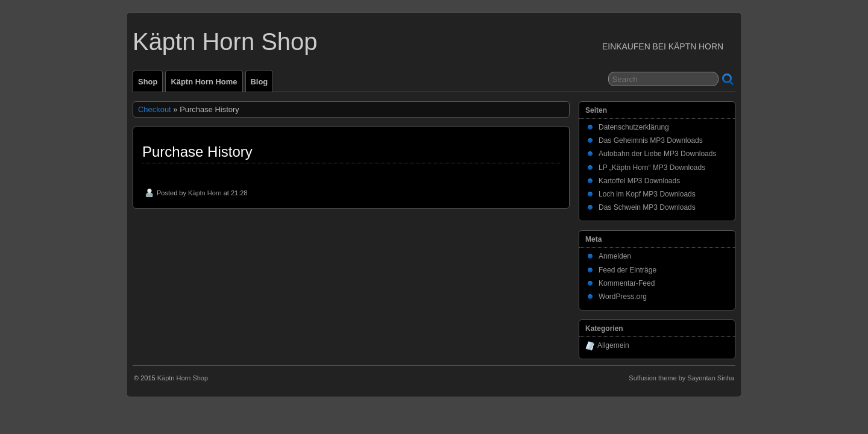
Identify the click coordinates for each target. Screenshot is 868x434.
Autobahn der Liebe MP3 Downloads (657, 154)
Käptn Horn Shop (225, 42)
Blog (259, 82)
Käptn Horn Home (204, 82)
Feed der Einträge (627, 270)
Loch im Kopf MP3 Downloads (647, 194)
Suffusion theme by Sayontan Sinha (681, 378)
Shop (148, 82)
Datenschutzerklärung (634, 127)
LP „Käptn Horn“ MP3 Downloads (652, 168)
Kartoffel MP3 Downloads (639, 181)
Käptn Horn (205, 193)
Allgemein (613, 345)
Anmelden (615, 256)
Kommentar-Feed (627, 283)
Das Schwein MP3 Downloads (647, 207)
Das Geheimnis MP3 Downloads (651, 140)
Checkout (155, 109)
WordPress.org (623, 297)
